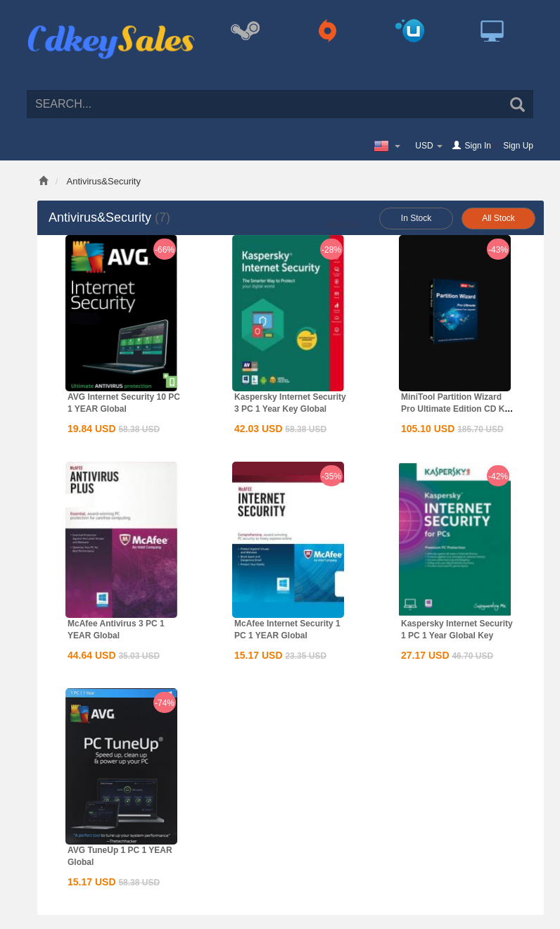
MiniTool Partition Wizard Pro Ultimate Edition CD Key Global (458, 409)
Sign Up (518, 146)
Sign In (478, 146)
